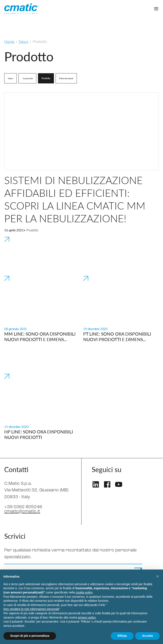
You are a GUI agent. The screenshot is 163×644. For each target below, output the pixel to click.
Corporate (27, 78)
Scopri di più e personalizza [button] (30, 636)
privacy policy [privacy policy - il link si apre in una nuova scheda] (87, 617)
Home (9, 41)
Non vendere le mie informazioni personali (31, 609)
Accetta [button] (147, 636)
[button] (157, 576)
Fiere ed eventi (66, 78)
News (23, 41)
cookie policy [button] (84, 592)
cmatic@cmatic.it (22, 511)
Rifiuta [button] (122, 636)
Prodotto (46, 78)
